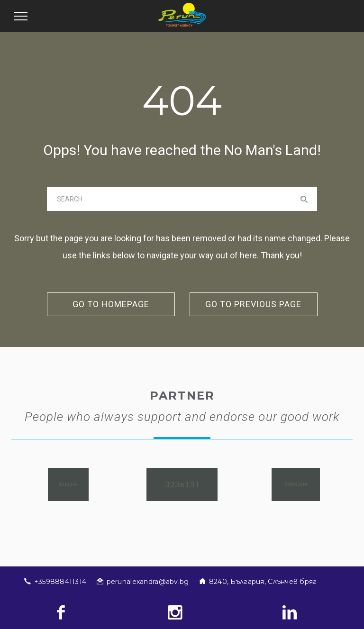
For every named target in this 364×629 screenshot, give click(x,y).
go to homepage (111, 304)
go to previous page (253, 304)
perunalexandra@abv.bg (148, 582)
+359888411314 (60, 582)
